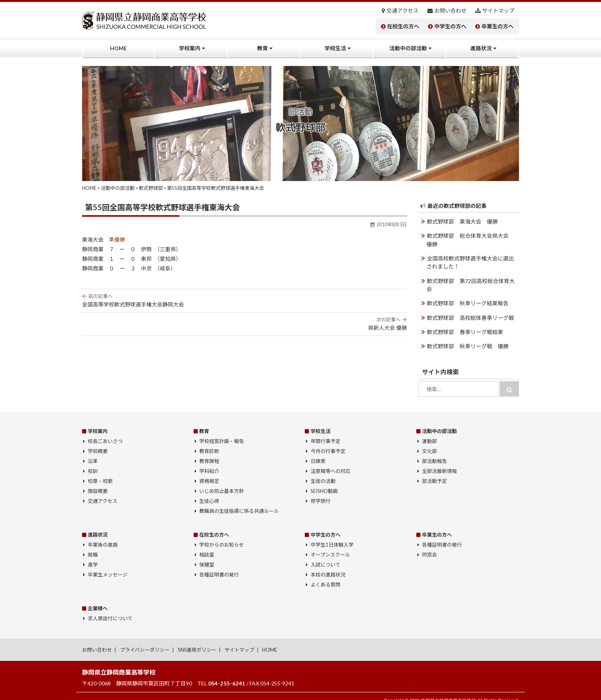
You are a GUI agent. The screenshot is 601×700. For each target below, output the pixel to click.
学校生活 (335, 48)
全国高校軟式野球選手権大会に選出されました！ (472, 262)
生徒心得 (209, 491)
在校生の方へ (403, 26)
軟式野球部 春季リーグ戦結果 (465, 323)
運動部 (429, 432)
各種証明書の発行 (219, 565)
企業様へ (98, 599)
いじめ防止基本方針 (222, 481)
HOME (118, 48)
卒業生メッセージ (108, 565)
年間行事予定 (325, 432)
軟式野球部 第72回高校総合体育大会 (473, 280)
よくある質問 (325, 575)
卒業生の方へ (498, 26)
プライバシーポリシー (145, 641)
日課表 (318, 451)
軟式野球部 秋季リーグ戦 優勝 (467, 337)
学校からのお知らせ (222, 535)
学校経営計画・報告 (222, 432)
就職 (93, 545)
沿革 (93, 451)
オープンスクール (330, 545)
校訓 (93, 461)
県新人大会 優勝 (245, 324)
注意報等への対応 (330, 461)
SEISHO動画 (324, 481)
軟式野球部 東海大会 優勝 (462, 222)
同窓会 (429, 545)
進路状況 (481, 48)
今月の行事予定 (328, 441)
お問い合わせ (450, 11)
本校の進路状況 (328, 565)
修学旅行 (320, 491)
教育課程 (209, 451)
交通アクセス (403, 11)
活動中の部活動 (408, 48)
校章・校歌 (100, 471)
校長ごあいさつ (105, 432)
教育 (263, 48)
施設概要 (98, 481)
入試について (325, 555)
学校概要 (98, 441)
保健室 (207, 555)
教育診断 (209, 441)
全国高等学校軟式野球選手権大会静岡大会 (245, 300)
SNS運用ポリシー (197, 641)
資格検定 (209, 471)
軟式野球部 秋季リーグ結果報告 (467, 294)
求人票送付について (110, 609)
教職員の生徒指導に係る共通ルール (239, 501)
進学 (93, 555)
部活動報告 (434, 451)
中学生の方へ (450, 26)
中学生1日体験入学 (332, 535)
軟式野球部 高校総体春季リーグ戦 (470, 309)
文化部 (429, 441)
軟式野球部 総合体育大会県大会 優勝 (472, 240)
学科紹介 (209, 461)
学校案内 (190, 48)
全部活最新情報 (439, 461)
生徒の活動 (323, 471)
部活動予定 (434, 471)
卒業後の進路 (103, 535)
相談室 (207, 545)
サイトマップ (498, 11)
